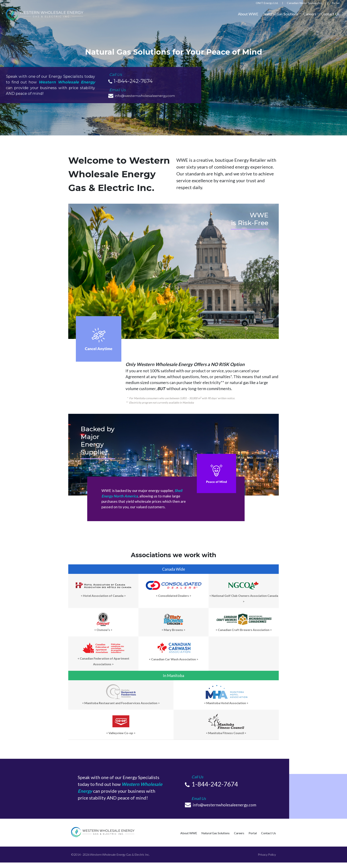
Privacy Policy (267, 854)
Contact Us (330, 14)
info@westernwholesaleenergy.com (146, 96)
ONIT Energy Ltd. (267, 3)
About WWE (248, 14)
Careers (310, 14)
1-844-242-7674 (133, 81)
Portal (336, 3)
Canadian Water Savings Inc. (305, 3)
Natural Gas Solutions (281, 14)
